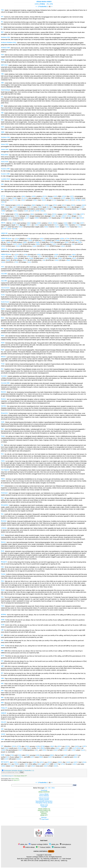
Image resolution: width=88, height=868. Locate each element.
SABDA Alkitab (29, 847)
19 (16, 200)
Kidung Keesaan (44, 798)
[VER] (37, 4)
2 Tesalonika (42, 7)
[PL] (48, 4)
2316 (64, 196)
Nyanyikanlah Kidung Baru (44, 801)
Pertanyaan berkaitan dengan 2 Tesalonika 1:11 (19, 770)
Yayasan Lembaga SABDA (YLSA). (37, 857)
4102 (44, 200)
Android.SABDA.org (44, 810)
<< (36, 7)
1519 (73, 200)
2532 (51, 198)
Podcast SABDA (43, 847)
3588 (8, 242)
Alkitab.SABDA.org (44, 809)
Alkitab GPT (16, 780)
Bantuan (44, 817)
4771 (15, 256)
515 (3, 198)
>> (52, 7)
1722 (54, 200)
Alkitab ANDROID (44, 792)
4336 (34, 196)
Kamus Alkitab (44, 794)
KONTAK (36, 851)
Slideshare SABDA (59, 847)
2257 (72, 196)
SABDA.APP (44, 812)
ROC (53, 788)
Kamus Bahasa (44, 796)
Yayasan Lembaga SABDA (38, 844)
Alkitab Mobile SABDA (44, 2)
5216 (45, 196)
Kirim (22, 772)
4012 (3, 202)
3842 (23, 196)
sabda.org (64, 861)
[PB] (51, 4)
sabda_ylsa (23, 844)
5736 (67, 239)
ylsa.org (57, 861)
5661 (78, 240)
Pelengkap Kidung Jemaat (44, 803)
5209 (15, 198)
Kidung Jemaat (44, 800)
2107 (12, 200)
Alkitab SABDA (15, 779)
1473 (47, 258)
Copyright (44, 807)
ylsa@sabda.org (44, 861)
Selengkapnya (65, 844)
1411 (67, 200)
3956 (73, 198)
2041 (35, 200)
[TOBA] (42, 4)
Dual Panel (44, 819)
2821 (43, 198)
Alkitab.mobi (44, 805)
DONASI (51, 851)
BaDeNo (44, 814)
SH (46, 788)
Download (44, 790)
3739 (78, 200)
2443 (55, 196)
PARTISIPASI (43, 851)
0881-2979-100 (29, 861)
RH (49, 788)
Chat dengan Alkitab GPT (20, 776)
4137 (63, 198)
